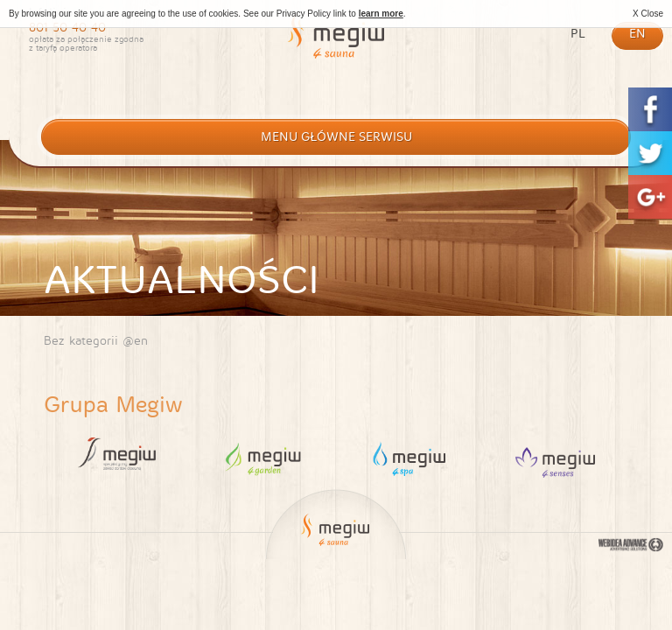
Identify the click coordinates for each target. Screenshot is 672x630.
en (637, 34)
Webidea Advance (631, 547)
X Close (648, 14)
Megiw (336, 46)
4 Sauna (555, 458)
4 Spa (409, 458)
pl (578, 34)
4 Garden (263, 458)
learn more (381, 14)
